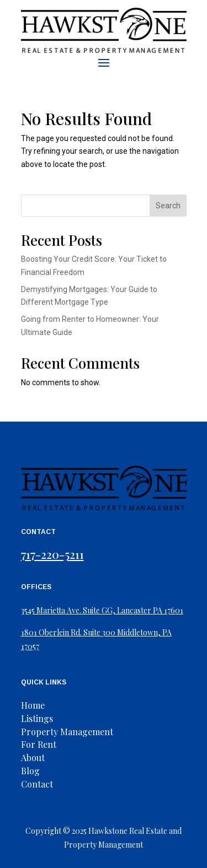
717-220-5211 (52, 554)
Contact (37, 784)
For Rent (39, 744)
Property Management (67, 732)
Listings (37, 718)
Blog (30, 771)
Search (168, 206)
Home (33, 705)
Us (39, 758)
